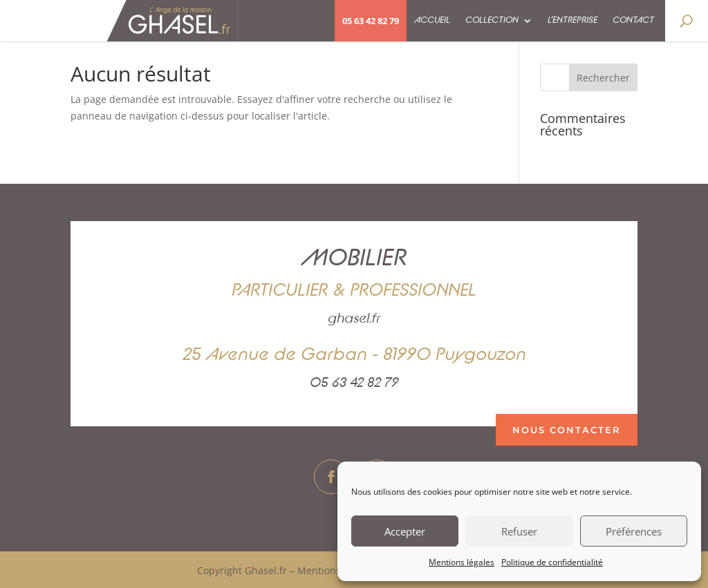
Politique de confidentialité (552, 562)
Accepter (405, 531)
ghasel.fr (354, 319)
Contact (633, 20)
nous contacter (567, 430)
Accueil (432, 20)
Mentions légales (462, 562)
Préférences (634, 531)
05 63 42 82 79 (371, 21)
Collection (492, 20)
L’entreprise (572, 20)
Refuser (519, 531)
